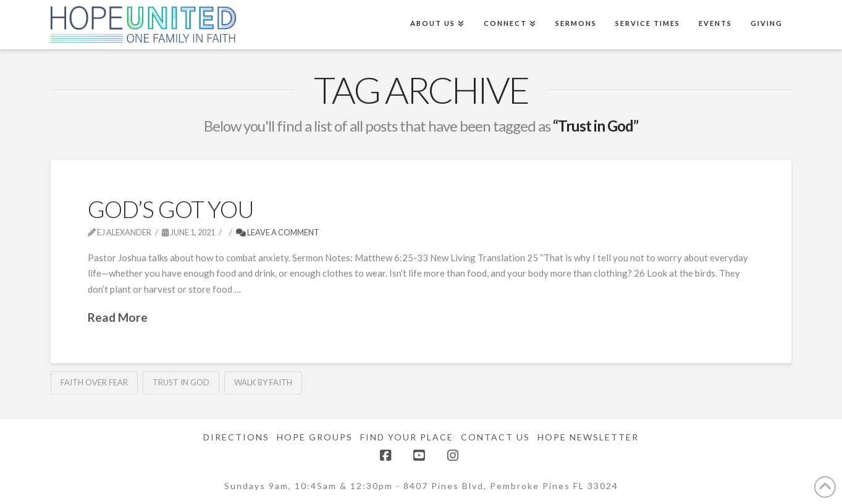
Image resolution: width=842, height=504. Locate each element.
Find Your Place (407, 437)
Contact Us (495, 437)
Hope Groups (315, 437)
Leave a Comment (278, 232)
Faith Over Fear (94, 382)
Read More (118, 317)
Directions (236, 437)
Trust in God (181, 382)
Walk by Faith (263, 382)
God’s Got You (171, 209)
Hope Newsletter (588, 437)
